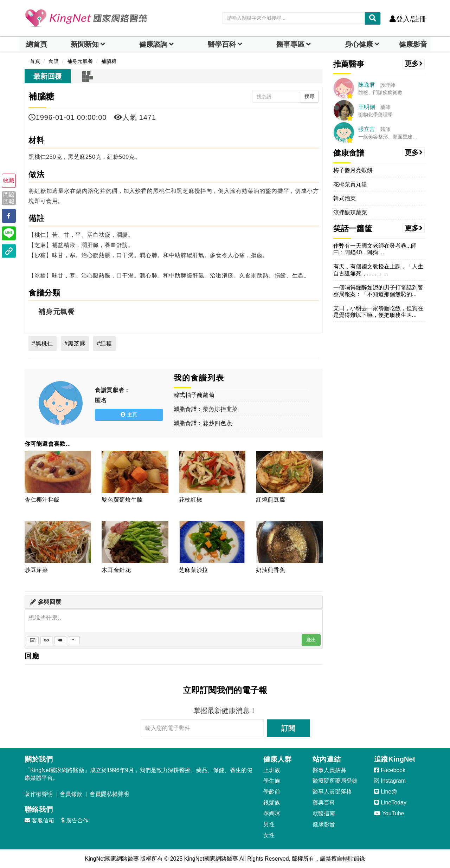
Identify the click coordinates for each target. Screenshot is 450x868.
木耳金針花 (116, 570)
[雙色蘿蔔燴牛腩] (135, 472)
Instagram (390, 781)
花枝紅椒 (191, 500)
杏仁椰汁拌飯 (42, 500)
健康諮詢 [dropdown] (153, 44)
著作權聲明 (39, 794)
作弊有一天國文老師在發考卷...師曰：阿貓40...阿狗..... (375, 249)
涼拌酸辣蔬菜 (350, 212)
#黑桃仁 (43, 343)
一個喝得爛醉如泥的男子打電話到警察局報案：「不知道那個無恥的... (378, 291)
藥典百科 (324, 802)
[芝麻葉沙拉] (212, 542)
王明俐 (367, 107)
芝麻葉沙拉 (194, 570)
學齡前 (272, 792)
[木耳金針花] (135, 542)
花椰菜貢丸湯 (350, 184)
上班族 (272, 770)
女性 (269, 835)
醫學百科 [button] (222, 44)
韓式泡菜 (345, 198)
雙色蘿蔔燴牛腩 (122, 500)
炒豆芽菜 (36, 570)
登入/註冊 (408, 19)
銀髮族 (272, 802)
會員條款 (71, 794)
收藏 (9, 181)
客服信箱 (39, 820)
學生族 (272, 781)
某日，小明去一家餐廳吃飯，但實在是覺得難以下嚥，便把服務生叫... (378, 312)
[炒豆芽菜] (58, 542)
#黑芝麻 (75, 343)
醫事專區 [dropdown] (290, 44)
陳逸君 (367, 85)
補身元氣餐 (57, 312)
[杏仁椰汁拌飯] (58, 472)
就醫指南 (324, 813)
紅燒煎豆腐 (271, 500)
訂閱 (288, 728)
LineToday (390, 802)
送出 (311, 640)
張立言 (367, 129)
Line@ (385, 792)
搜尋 (309, 96)
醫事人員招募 (329, 770)
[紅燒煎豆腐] (289, 472)
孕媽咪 (272, 813)
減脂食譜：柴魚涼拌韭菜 (206, 409)
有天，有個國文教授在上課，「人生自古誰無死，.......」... (378, 270)
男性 (269, 824)
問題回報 (9, 198)
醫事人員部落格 (332, 792)
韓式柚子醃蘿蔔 (194, 395)
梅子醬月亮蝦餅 (353, 170)
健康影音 (413, 44)
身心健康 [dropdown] (359, 44)
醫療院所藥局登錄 (335, 781)
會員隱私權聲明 (109, 794)
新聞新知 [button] (85, 44)
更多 (414, 64)
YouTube (389, 813)
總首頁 (37, 44)
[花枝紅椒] (212, 472)
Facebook (390, 770)
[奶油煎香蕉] (289, 542)
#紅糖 (104, 343)
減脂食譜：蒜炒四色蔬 (203, 423)
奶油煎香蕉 (271, 570)
